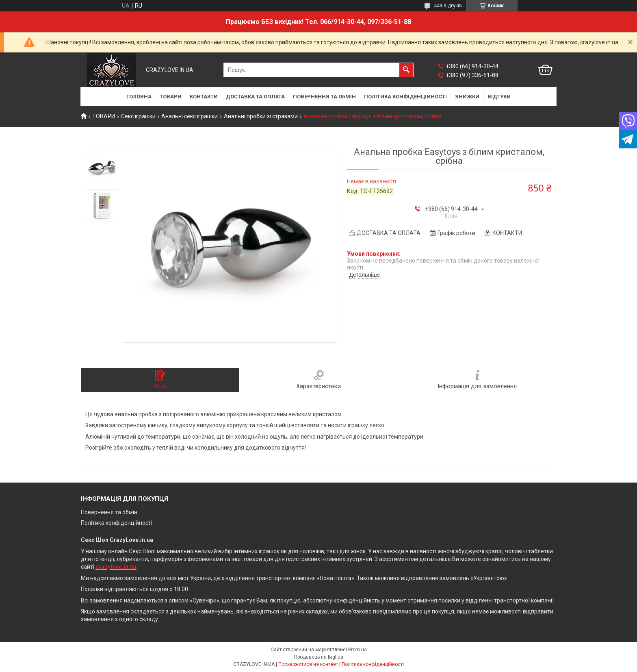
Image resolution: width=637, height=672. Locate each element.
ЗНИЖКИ (467, 97)
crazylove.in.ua (116, 567)
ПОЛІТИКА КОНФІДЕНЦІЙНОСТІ (405, 97)
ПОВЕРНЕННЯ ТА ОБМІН (324, 97)
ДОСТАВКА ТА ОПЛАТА (255, 97)
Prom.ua (357, 650)
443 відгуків (448, 6)
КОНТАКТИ (204, 97)
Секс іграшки (138, 116)
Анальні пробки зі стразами (261, 116)
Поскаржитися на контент (308, 664)
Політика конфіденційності (117, 523)
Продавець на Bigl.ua (319, 657)
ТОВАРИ (171, 97)
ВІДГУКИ (499, 97)
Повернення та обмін (109, 512)
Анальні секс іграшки (190, 116)
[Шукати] (406, 70)
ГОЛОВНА (139, 97)
